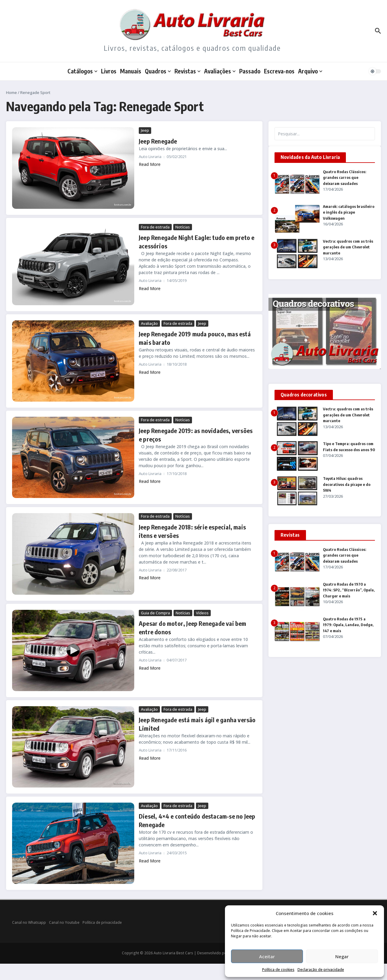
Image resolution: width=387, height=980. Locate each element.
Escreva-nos (279, 71)
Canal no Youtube (64, 922)
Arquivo (310, 71)
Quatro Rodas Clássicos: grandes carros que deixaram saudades (345, 178)
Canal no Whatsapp (29, 922)
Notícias (183, 227)
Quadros (158, 71)
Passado (250, 71)
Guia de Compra (155, 613)
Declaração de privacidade (321, 970)
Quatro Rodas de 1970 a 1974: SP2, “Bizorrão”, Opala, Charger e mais (349, 590)
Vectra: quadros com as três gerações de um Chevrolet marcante (348, 247)
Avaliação (149, 323)
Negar (342, 956)
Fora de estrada (155, 227)
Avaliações (220, 71)
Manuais (131, 71)
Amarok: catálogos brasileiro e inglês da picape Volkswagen (349, 212)
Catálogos (82, 71)
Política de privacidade (102, 922)
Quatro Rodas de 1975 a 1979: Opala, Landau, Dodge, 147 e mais (348, 625)
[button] (375, 913)
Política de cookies (278, 970)
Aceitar (267, 956)
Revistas (187, 71)
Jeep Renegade (158, 141)
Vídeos (202, 613)
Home (11, 92)
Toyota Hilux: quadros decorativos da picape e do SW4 (347, 484)
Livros (109, 71)
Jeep (145, 130)
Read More (150, 164)
